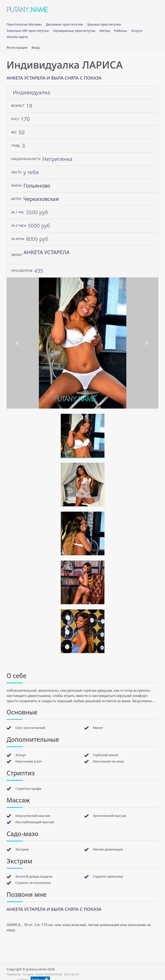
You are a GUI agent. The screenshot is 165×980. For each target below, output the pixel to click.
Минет (98, 728)
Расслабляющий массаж (35, 822)
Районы (120, 31)
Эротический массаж (110, 816)
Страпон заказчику (108, 876)
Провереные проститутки (74, 31)
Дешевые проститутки (64, 24)
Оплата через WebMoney (42, 974)
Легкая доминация (108, 849)
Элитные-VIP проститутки (28, 31)
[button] (18, 343)
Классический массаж (33, 816)
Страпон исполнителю (33, 883)
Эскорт (21, 755)
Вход (36, 47)
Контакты (72, 974)
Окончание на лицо (109, 761)
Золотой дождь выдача (34, 876)
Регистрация (17, 47)
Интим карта (17, 37)
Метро (105, 31)
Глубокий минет (106, 755)
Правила (13, 974)
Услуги (137, 31)
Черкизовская (41, 199)
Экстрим (22, 849)
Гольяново (37, 185)
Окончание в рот (29, 761)
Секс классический (30, 728)
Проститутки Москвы (24, 24)
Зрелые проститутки (104, 24)
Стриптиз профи (28, 788)
